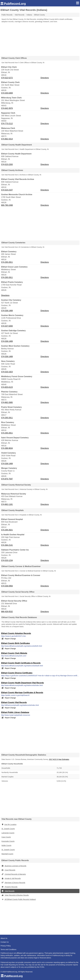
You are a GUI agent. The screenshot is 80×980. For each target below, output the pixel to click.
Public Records (7, 15)
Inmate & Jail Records (11, 878)
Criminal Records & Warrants (14, 874)
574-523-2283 (7, 164)
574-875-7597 (7, 479)
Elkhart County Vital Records (14, 702)
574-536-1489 (7, 311)
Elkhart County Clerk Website (14, 653)
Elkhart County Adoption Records (16, 633)
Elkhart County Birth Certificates (16, 643)
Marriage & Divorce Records (13, 883)
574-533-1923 (7, 372)
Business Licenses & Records (14, 866)
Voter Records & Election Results (15, 895)
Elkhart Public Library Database (15, 712)
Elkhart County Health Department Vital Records (22, 683)
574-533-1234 (7, 560)
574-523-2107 (7, 190)
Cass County (6, 837)
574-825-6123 (7, 387)
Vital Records (8, 891)
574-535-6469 (7, 93)
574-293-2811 (7, 262)
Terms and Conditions (8, 949)
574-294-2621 (7, 530)
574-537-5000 (7, 326)
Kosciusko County (8, 841)
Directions (45, 78)
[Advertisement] (40, 38)
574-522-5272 (7, 78)
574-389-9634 (7, 448)
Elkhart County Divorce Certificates (17, 673)
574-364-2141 (7, 545)
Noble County (6, 845)
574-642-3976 (7, 108)
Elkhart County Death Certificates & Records (21, 663)
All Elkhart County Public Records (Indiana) (19, 899)
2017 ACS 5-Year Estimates (59, 759)
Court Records (8, 870)
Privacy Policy (6, 946)
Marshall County (7, 854)
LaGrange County (8, 833)
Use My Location (9, 824)
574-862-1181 (7, 504)
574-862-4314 (7, 139)
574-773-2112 (7, 124)
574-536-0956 (7, 586)
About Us (4, 938)
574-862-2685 (7, 402)
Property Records (9, 887)
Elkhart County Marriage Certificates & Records (22, 693)
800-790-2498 (7, 205)
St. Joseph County (8, 829)
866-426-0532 (7, 612)
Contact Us (5, 942)
